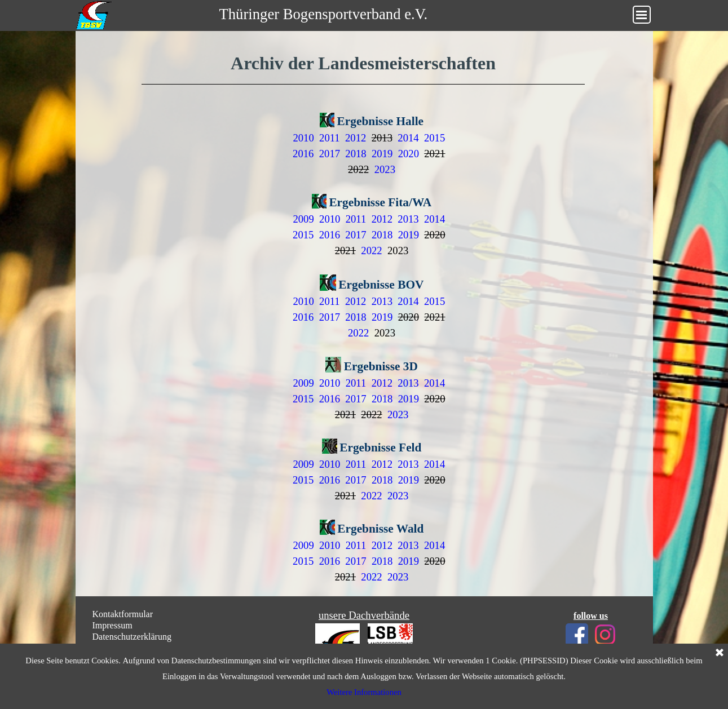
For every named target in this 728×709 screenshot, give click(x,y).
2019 (382, 154)
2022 (371, 251)
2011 (330, 138)
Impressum (112, 625)
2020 (409, 154)
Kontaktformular (123, 614)
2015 (434, 138)
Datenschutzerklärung (132, 637)
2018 (356, 154)
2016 (303, 154)
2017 (330, 154)
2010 (303, 138)
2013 (408, 219)
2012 (356, 138)
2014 (408, 138)
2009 (303, 219)
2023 (385, 169)
